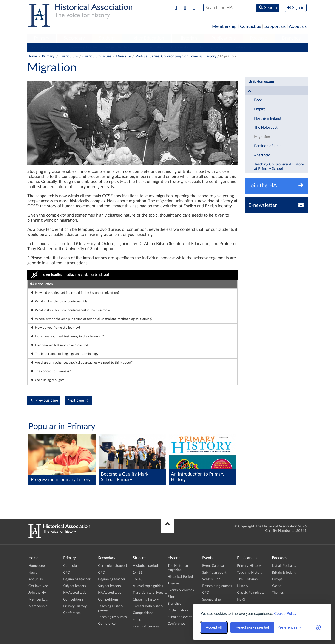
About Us (36, 579)
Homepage (37, 566)
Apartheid (262, 155)
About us (298, 27)
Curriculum (39, 47)
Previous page (44, 400)
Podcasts (259, 38)
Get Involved (38, 586)
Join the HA (37, 593)
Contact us (251, 27)
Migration (262, 137)
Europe (277, 579)
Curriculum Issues (97, 56)
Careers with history (148, 606)
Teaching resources (112, 617)
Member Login (39, 600)
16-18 (138, 579)
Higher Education (147, 38)
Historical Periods (181, 577)
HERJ (241, 600)
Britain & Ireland (284, 573)
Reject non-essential (252, 627)
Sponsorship (212, 600)
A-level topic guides (148, 586)
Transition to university (150, 593)
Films (137, 620)
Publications (223, 38)
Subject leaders (117, 47)
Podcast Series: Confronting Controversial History (176, 56)
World (277, 586)
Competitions (182, 47)
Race (258, 100)
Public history (178, 610)
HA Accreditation (150, 47)
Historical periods (146, 566)
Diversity (123, 56)
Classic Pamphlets (251, 593)
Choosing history (146, 600)
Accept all (214, 627)
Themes (173, 583)
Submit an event (180, 617)
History (243, 586)
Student (107, 38)
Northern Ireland (268, 118)
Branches (291, 38)
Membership (224, 27)
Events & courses (146, 626)
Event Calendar (214, 566)
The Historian (247, 579)
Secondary (74, 38)
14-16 (138, 573)
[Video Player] (132, 275)
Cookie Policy (285, 614)
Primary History (213, 47)
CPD (58, 47)
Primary (42, 38)
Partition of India (268, 146)
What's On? (211, 579)
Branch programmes (217, 586)
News (33, 573)
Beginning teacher (84, 47)
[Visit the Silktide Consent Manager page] (318, 627)
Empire (260, 109)
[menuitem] (42, 38)
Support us (275, 27)
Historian (188, 38)
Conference (242, 47)
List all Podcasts (284, 566)
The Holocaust (266, 128)
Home (32, 56)
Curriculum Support (113, 566)
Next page (78, 400)
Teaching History (250, 573)
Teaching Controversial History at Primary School (279, 167)
